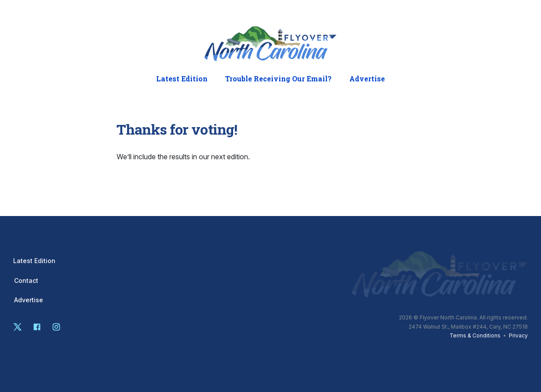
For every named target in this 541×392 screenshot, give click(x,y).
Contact (26, 281)
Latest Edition (182, 79)
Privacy (518, 335)
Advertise (367, 79)
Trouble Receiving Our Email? (278, 79)
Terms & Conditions (475, 335)
